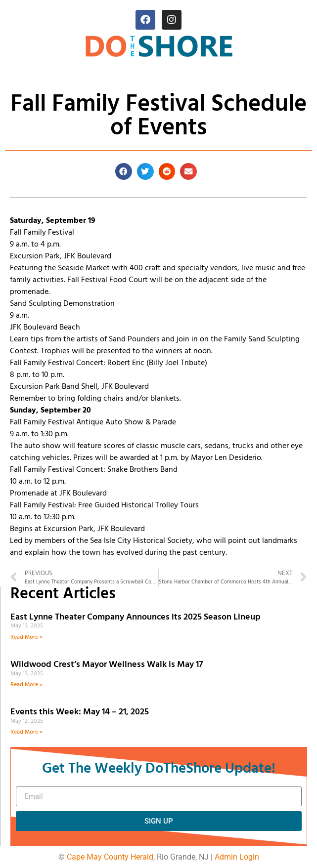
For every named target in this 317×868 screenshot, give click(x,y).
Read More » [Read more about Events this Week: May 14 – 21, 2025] (26, 732)
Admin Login (237, 857)
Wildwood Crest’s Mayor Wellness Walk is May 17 (109, 665)
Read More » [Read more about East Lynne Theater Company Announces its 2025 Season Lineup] (26, 637)
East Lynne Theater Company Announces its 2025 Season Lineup (136, 617)
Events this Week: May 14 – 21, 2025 (80, 712)
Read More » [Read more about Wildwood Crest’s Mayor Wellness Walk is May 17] (26, 685)
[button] (124, 171)
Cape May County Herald (110, 857)
